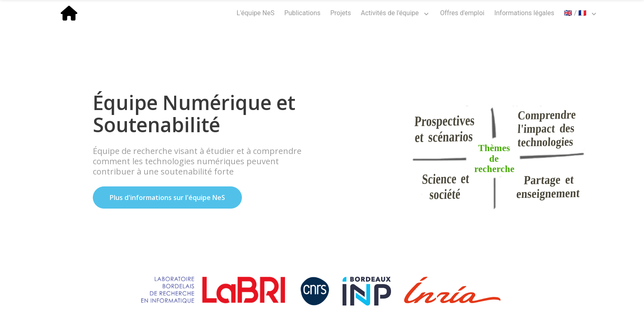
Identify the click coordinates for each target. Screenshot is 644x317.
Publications (302, 13)
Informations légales (524, 13)
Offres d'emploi (462, 13)
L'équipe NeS (255, 13)
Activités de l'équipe (390, 13)
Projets (340, 13)
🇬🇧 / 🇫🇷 (575, 13)
